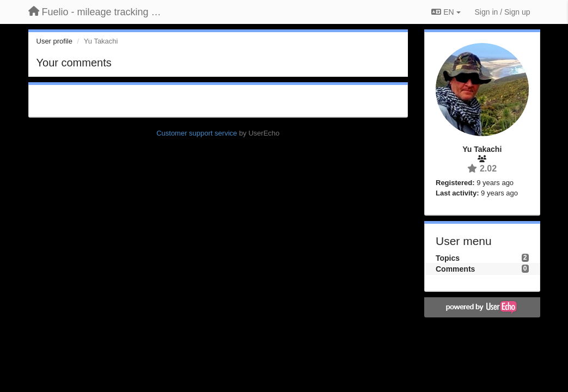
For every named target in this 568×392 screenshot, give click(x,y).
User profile (54, 41)
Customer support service (197, 133)
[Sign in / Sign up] (503, 12)
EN (446, 12)
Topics (448, 258)
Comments (455, 269)
